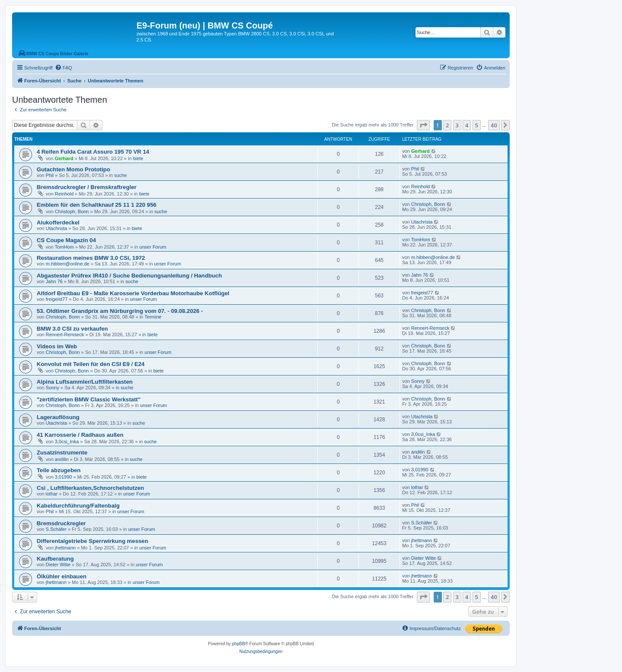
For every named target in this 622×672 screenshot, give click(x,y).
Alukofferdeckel (58, 222)
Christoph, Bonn (72, 211)
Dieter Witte (58, 565)
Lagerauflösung (58, 417)
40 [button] (494, 125)
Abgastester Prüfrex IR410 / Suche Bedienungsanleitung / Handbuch (129, 276)
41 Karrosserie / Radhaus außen (80, 435)
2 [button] (447, 125)
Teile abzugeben (59, 470)
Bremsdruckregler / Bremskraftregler (87, 187)
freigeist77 (57, 299)
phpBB (238, 644)
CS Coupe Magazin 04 (66, 240)
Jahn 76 (54, 281)
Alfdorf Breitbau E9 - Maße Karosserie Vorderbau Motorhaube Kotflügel (133, 293)
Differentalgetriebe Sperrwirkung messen (92, 541)
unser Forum (153, 247)
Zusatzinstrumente (62, 453)
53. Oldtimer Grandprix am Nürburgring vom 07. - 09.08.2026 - (120, 311)
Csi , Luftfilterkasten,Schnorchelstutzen (90, 488)
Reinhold (64, 194)
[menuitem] (63, 68)
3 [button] (457, 125)
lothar (52, 494)
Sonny (52, 388)
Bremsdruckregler (61, 523)
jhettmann (65, 548)
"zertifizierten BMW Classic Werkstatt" (89, 399)
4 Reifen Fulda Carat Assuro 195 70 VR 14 (93, 152)
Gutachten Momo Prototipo (73, 169)
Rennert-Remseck (65, 334)
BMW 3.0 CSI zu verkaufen (72, 329)
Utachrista (57, 228)
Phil (50, 175)
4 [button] (467, 125)
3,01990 (63, 477)
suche (120, 175)
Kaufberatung (55, 559)
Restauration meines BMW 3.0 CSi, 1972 (91, 258)
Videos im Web (57, 346)
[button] (423, 125)
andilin (62, 459)
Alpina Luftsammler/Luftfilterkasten (85, 382)
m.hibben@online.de (68, 264)
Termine (153, 317)
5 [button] (477, 125)
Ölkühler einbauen (62, 576)
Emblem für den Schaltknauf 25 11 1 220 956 (97, 205)
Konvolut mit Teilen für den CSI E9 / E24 (91, 364)
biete (138, 158)
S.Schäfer (56, 529)
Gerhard (64, 158)
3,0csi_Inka (67, 442)
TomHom (64, 247)
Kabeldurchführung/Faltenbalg (78, 506)
